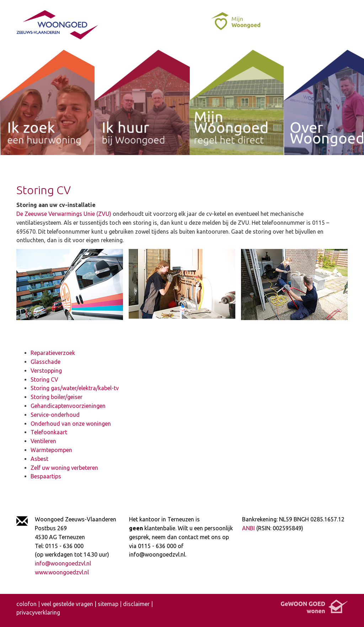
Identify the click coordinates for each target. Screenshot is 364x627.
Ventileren (43, 441)
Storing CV (44, 379)
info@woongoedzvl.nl (63, 563)
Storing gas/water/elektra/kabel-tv (75, 388)
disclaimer (136, 604)
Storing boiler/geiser (57, 397)
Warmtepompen (51, 450)
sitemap (108, 604)
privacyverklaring (38, 612)
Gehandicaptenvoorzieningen (68, 406)
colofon (26, 604)
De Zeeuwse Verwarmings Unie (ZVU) (64, 214)
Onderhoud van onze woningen (71, 424)
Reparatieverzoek (53, 353)
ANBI (248, 528)
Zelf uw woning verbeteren (64, 468)
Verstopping (46, 371)
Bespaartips (46, 476)
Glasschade (45, 362)
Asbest (39, 459)
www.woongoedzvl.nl (62, 572)
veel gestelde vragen (67, 604)
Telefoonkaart (49, 432)
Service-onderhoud (55, 415)
